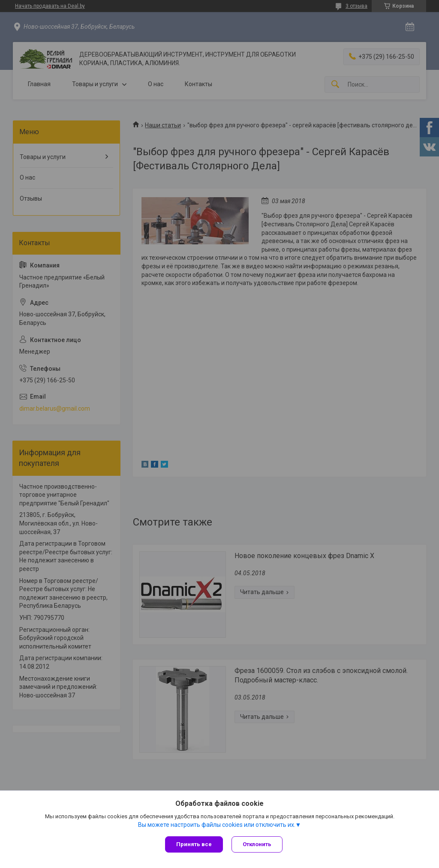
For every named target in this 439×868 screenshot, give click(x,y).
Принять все (194, 844)
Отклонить (257, 844)
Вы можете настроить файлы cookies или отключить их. (217, 825)
